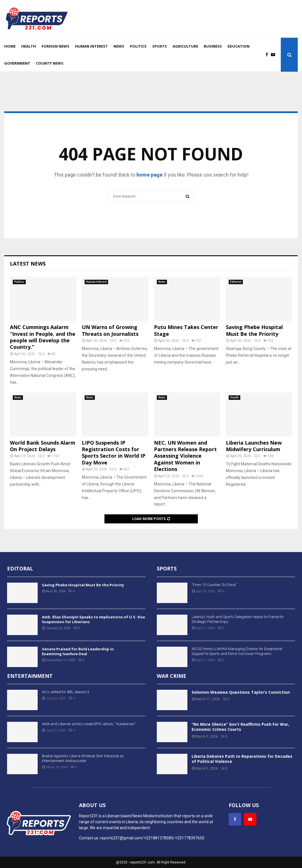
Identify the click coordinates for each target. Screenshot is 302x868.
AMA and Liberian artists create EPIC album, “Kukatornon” (89, 724)
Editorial (236, 282)
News (119, 46)
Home (10, 46)
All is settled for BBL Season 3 (66, 692)
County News (50, 63)
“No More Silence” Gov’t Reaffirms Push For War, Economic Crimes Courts (240, 727)
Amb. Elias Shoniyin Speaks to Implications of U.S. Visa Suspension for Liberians (93, 619)
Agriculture (185, 46)
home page (149, 175)
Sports (160, 46)
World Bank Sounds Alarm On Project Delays (43, 446)
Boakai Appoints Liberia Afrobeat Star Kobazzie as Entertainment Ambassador (83, 758)
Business (213, 46)
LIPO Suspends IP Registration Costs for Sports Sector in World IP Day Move (114, 453)
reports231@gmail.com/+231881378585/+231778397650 (152, 838)
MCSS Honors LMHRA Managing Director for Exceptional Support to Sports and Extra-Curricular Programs (237, 651)
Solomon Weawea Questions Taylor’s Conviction (241, 692)
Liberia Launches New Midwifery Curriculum (254, 446)
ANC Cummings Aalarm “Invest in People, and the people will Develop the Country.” (43, 337)
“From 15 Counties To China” (214, 585)
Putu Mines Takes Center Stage (186, 330)
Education (239, 46)
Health (29, 46)
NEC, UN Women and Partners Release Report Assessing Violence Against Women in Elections (185, 456)
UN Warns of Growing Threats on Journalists (110, 330)
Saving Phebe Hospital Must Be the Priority (254, 330)
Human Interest (91, 46)
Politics (138, 46)
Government (17, 63)
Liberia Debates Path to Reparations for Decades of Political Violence (242, 759)
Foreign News (55, 46)
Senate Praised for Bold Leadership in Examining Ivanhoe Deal (78, 651)
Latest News (28, 264)
